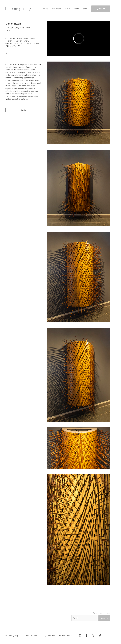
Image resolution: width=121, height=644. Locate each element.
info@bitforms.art (66, 636)
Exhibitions (57, 9)
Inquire (24, 110)
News (68, 9)
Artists (45, 9)
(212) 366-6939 (48, 636)
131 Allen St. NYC (30, 636)
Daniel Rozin (13, 24)
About (76, 9)
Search (100, 9)
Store (85, 9)
